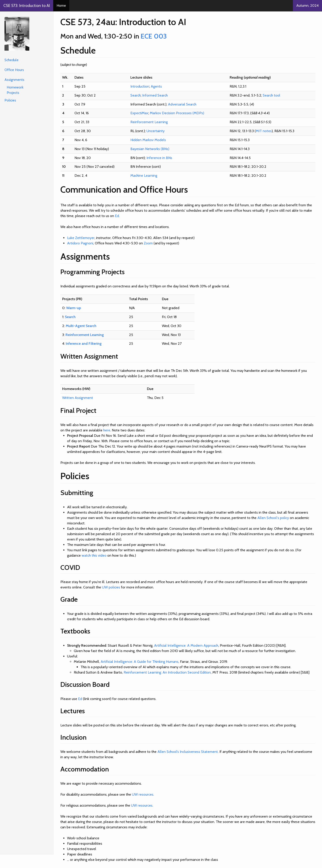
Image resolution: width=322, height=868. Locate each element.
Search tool (271, 95)
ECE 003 (154, 36)
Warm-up (74, 308)
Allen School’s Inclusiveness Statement (188, 752)
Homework (15, 87)
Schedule (12, 60)
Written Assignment (78, 398)
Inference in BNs (159, 158)
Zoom (148, 243)
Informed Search (155, 95)
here (107, 430)
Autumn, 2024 (307, 5)
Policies (10, 100)
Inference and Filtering (84, 344)
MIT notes (264, 131)
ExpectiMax (139, 113)
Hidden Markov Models (148, 140)
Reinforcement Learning (149, 122)
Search (136, 95)
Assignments (14, 80)
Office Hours (14, 70)
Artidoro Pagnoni (80, 243)
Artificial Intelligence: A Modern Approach (186, 645)
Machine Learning (144, 176)
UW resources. (143, 794)
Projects (13, 93)
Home (61, 5)
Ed (117, 216)
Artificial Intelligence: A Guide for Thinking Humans (140, 662)
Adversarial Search (182, 104)
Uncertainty (156, 131)
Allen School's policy (273, 518)
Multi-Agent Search (81, 326)
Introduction (140, 86)
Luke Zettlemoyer (81, 238)
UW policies (111, 587)
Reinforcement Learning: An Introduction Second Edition (167, 672)
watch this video (94, 555)
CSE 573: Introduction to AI (27, 6)
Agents (156, 86)
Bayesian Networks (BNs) (150, 149)
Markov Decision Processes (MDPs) (177, 113)
